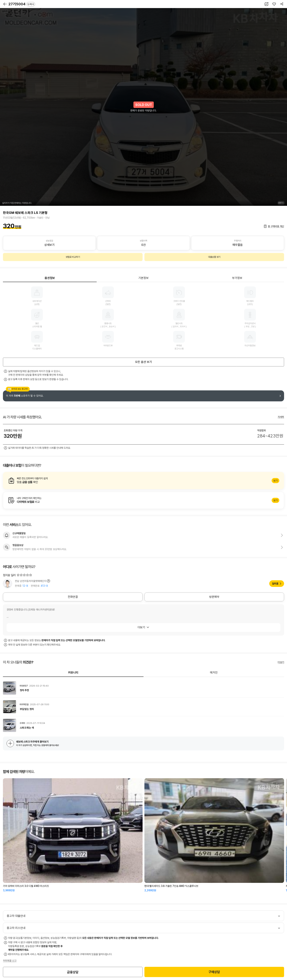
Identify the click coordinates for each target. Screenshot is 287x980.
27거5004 (22, 4)
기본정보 (143, 278)
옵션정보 (50, 278)
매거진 (214, 673)
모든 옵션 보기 (143, 362)
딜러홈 (275, 584)
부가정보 (237, 278)
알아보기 (143, 481)
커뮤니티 (73, 673)
